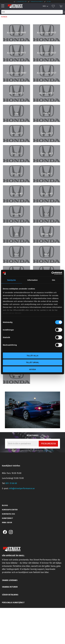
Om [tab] (54, 280)
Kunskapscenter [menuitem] (10, 510)
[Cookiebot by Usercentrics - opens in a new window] (51, 273)
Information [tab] (32, 280)
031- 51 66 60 (11, 483)
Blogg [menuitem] (5, 505)
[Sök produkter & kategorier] (32, 12)
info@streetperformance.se (22, 488)
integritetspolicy (49, 451)
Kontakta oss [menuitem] (8, 514)
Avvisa (33, 369)
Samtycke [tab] (11, 280)
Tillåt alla (32, 355)
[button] (3, 6)
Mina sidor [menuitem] (7, 522)
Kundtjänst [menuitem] (7, 518)
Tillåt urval (32, 362)
